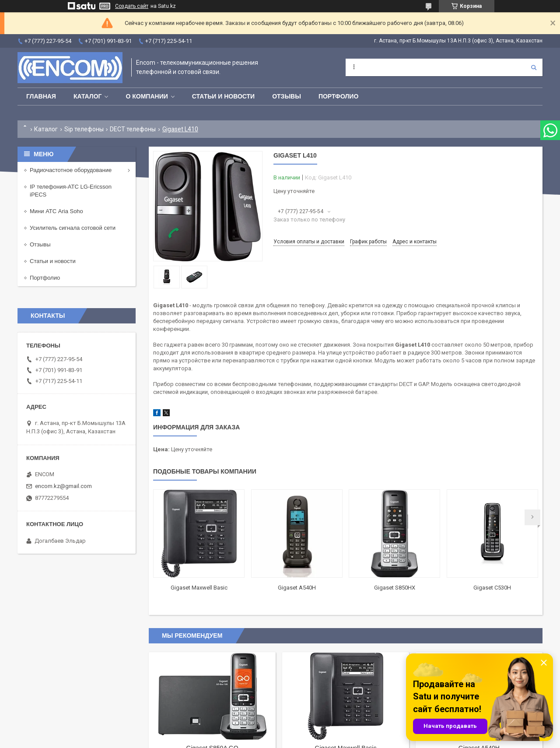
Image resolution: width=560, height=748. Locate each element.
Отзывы (287, 96)
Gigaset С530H (492, 588)
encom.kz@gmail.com (63, 486)
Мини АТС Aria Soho (56, 211)
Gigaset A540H (297, 588)
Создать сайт (132, 6)
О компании (147, 96)
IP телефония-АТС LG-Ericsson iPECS (71, 191)
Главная (41, 96)
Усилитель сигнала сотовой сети (73, 228)
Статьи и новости (223, 96)
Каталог (88, 96)
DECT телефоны (133, 129)
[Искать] (534, 67)
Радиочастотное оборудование (71, 170)
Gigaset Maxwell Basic (199, 588)
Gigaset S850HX (395, 588)
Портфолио (338, 96)
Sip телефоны (84, 129)
